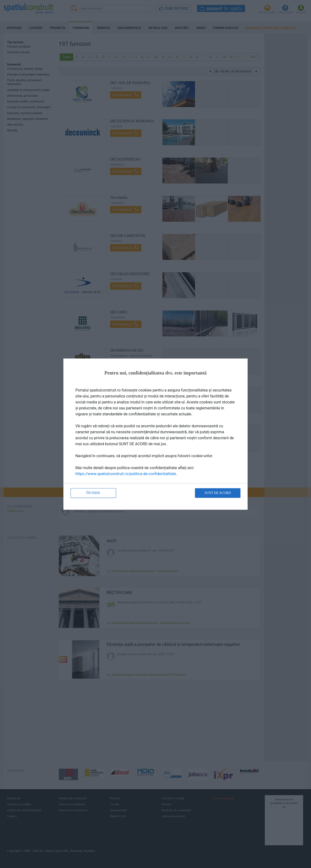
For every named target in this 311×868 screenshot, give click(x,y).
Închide (93, 493)
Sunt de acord (218, 493)
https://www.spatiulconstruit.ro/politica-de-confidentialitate (126, 474)
